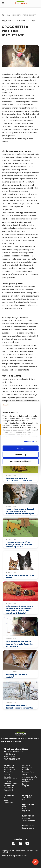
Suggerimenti (7, 20)
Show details (29, 442)
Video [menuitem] (6, 800)
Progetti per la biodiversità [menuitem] (28, 781)
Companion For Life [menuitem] (30, 777)
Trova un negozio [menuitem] (29, 821)
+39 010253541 (10, 756)
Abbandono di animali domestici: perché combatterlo (20, 707)
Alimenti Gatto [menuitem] (9, 769)
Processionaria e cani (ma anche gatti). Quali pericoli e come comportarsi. (19, 545)
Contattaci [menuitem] (26, 818)
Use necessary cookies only (20, 461)
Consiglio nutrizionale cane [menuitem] (10, 782)
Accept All (20, 448)
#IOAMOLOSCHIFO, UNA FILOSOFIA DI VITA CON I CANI (19, 479)
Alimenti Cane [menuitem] (9, 772)
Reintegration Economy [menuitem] (27, 769)
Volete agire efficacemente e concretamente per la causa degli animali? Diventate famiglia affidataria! (19, 610)
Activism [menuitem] (25, 775)
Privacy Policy (8, 856)
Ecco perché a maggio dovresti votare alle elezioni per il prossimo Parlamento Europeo (20, 511)
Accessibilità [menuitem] (9, 790)
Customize (21, 455)
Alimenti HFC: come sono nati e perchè (20, 577)
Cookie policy (11, 437)
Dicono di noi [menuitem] (9, 803)
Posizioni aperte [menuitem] (28, 828)
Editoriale (21, 20)
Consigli (32, 20)
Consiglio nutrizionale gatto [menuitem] (11, 778)
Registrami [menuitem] (26, 811)
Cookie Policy (21, 856)
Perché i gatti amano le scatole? (16, 676)
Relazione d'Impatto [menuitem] (26, 785)
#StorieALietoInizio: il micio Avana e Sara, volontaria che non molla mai (19, 644)
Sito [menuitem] (24, 799)
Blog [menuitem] (6, 798)
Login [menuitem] (24, 808)
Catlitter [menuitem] (7, 775)
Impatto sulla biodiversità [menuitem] (9, 787)
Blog (8, 15)
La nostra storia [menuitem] (28, 772)
